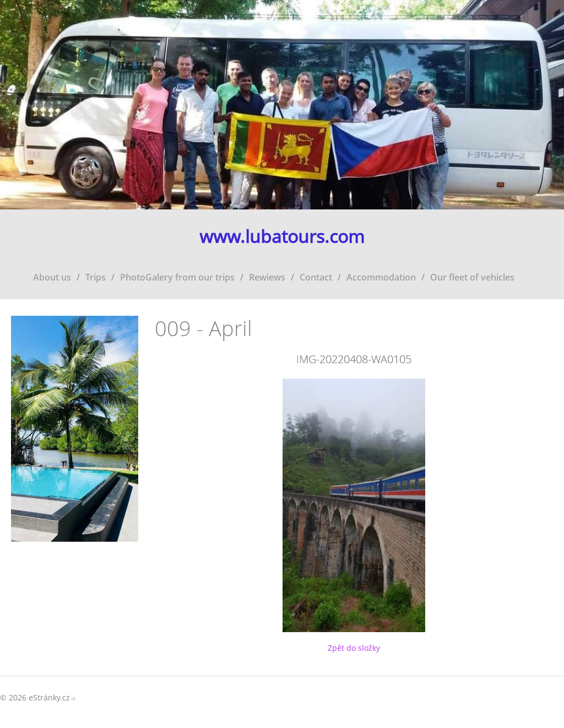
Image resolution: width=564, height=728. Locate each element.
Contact (316, 277)
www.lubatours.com (282, 237)
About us (52, 277)
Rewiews (267, 277)
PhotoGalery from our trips (177, 277)
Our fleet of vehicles (472, 277)
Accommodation (381, 277)
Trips (96, 277)
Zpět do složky (354, 648)
